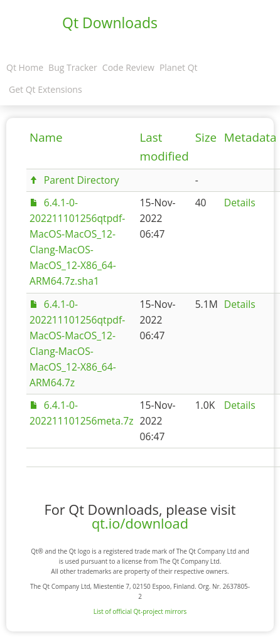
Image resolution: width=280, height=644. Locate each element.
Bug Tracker (73, 67)
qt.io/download (140, 523)
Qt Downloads (110, 23)
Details (240, 203)
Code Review (128, 67)
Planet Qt (179, 67)
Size (206, 137)
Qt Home (25, 67)
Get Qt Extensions (46, 89)
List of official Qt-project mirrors (140, 611)
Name (46, 137)
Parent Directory (82, 180)
